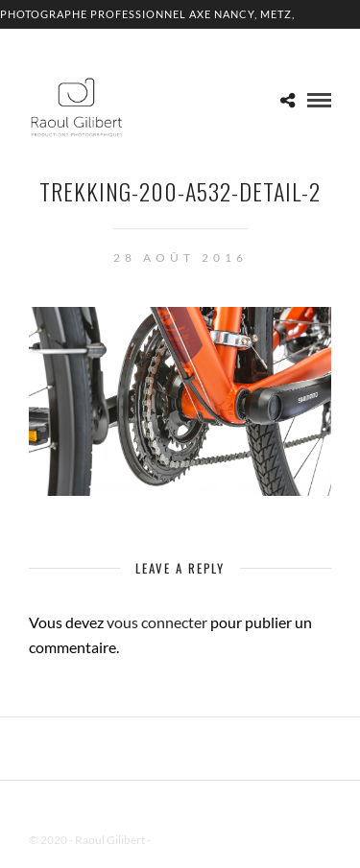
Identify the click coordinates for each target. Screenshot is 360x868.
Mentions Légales (196, 840)
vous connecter (157, 622)
